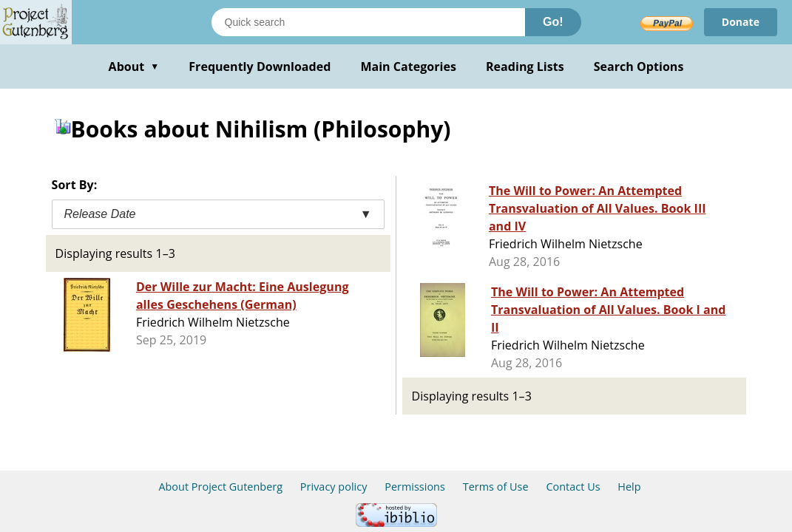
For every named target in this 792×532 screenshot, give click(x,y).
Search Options (639, 66)
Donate (741, 22)
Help (629, 487)
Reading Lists (525, 66)
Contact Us (573, 487)
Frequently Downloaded (260, 66)
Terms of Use (496, 487)
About (134, 66)
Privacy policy (334, 487)
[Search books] (368, 22)
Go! (553, 22)
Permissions (415, 487)
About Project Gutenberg (220, 487)
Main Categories (408, 66)
